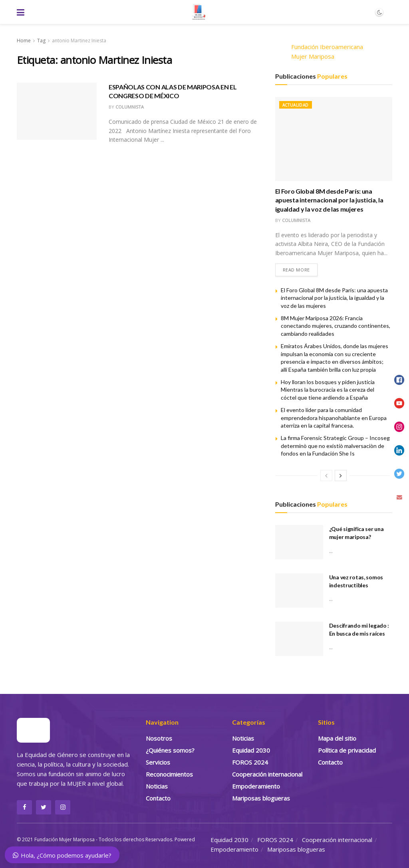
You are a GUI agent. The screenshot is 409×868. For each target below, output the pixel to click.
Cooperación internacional (267, 774)
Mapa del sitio (337, 738)
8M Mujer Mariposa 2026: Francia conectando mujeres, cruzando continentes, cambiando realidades (336, 326)
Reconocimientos (169, 774)
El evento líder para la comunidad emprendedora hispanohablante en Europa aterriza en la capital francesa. (334, 418)
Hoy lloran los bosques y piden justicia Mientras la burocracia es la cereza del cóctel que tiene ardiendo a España (328, 390)
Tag (41, 41)
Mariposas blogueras (261, 798)
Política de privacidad (347, 750)
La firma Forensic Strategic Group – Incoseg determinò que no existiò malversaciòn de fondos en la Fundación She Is (335, 446)
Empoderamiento (256, 786)
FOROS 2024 (250, 762)
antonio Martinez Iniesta (79, 41)
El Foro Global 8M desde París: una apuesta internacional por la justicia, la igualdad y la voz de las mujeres (329, 200)
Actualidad (296, 105)
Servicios (158, 762)
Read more (296, 270)
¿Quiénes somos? (170, 750)
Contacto (158, 798)
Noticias (157, 786)
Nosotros (159, 738)
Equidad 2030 (251, 750)
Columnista (130, 107)
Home (24, 41)
